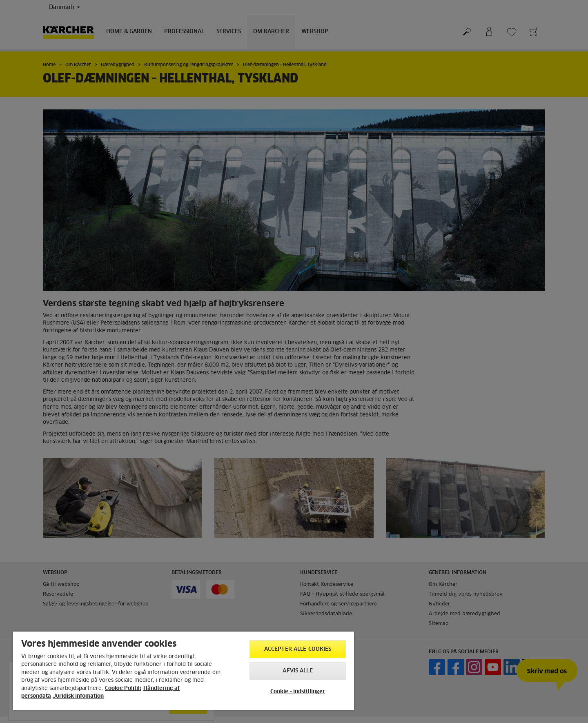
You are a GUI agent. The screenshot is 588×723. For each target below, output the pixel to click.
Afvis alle (297, 671)
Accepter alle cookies (298, 649)
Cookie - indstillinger (298, 692)
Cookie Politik (123, 689)
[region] (184, 671)
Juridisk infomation (78, 696)
